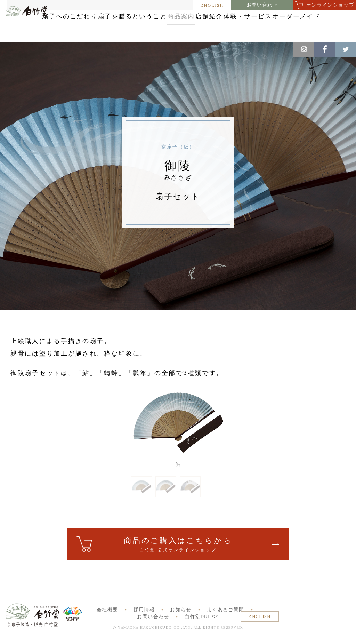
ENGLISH (212, 5)
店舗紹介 (292, 18)
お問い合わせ (262, 5)
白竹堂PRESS (202, 626)
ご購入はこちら (178, 554)
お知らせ (181, 619)
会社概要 (107, 619)
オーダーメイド (226, 33)
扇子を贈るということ (186, 18)
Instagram (304, 49)
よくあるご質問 (225, 619)
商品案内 (248, 18)
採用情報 (144, 619)
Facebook (325, 49)
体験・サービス (164, 33)
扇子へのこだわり (111, 18)
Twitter (346, 49)
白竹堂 (31, 29)
